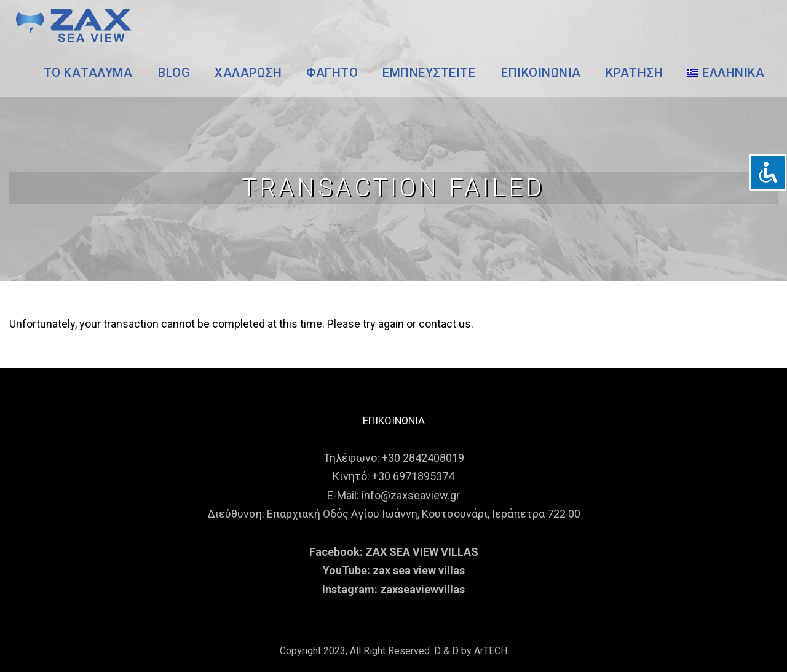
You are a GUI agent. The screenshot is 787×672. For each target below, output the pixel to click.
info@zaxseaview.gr (411, 495)
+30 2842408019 (423, 458)
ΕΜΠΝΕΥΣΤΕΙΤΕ (429, 73)
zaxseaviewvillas (422, 589)
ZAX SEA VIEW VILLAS (422, 552)
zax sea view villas (419, 570)
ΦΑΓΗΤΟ (332, 73)
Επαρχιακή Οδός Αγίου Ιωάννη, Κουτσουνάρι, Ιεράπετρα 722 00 (424, 514)
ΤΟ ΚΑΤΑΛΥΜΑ (88, 73)
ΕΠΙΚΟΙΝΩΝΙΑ (541, 73)
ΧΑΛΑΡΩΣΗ (248, 73)
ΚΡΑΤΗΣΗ (635, 73)
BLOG (174, 73)
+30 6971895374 (413, 476)
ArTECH (491, 651)
